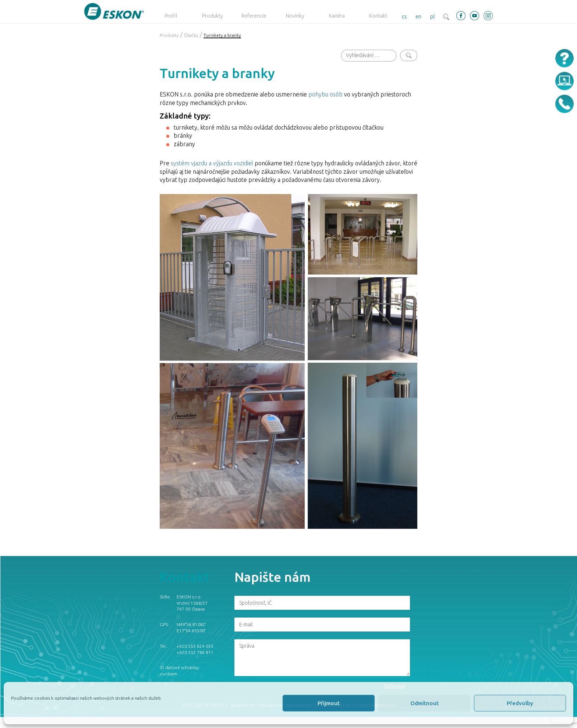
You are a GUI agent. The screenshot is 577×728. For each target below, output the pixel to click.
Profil (171, 16)
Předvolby (520, 703)
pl (433, 16)
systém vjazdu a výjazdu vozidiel (212, 163)
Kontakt (378, 16)
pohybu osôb (325, 94)
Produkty (213, 16)
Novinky (295, 16)
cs (404, 16)
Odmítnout (424, 703)
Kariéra (337, 16)
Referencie (254, 16)
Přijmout (329, 703)
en (418, 16)
